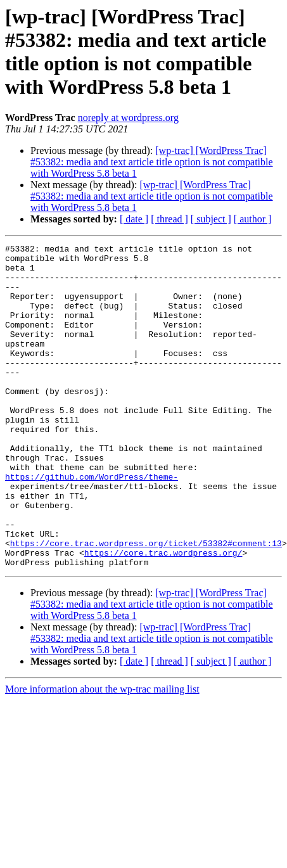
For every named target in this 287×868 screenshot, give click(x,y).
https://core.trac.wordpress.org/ (163, 615)
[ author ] (253, 219)
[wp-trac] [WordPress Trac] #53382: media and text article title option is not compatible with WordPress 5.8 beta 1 (152, 162)
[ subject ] (211, 219)
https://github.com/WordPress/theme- (92, 524)
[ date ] (134, 219)
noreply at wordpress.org (128, 118)
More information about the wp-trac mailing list (102, 754)
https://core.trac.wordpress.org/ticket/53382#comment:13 (146, 604)
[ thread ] (169, 219)
